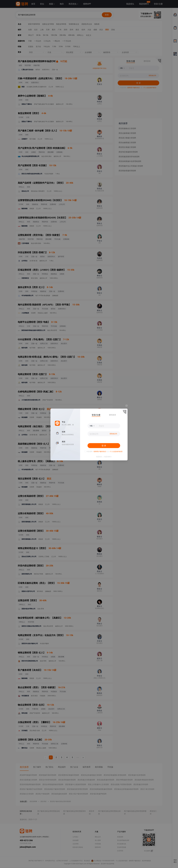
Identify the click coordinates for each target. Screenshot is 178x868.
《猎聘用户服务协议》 (100, 452)
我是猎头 (99, 457)
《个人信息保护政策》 (116, 452)
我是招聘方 (108, 457)
